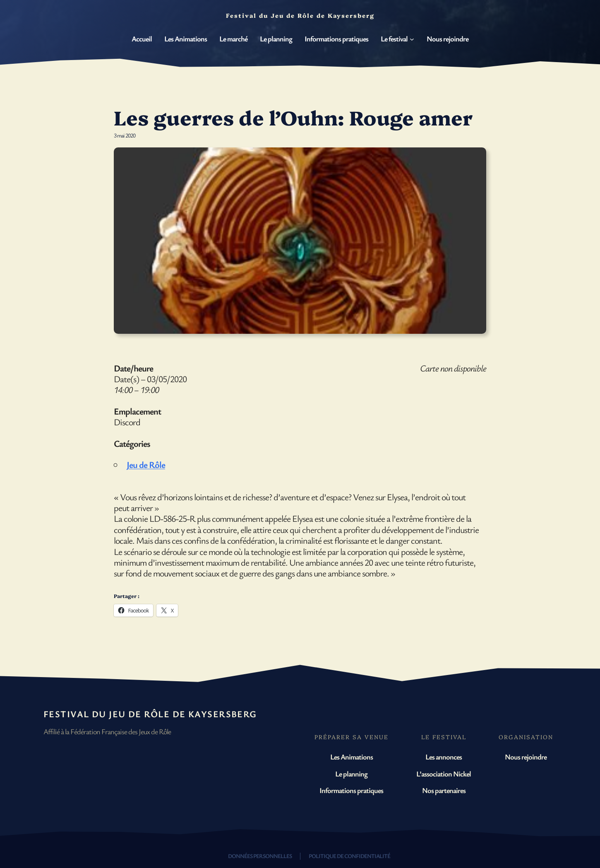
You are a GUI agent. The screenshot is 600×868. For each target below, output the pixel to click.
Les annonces (444, 757)
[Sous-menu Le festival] (412, 39)
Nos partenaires (444, 790)
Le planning (351, 774)
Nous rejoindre (526, 757)
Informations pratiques (351, 790)
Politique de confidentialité (349, 856)
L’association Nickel (444, 774)
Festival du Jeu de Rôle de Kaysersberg (150, 714)
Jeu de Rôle (146, 464)
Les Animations (352, 757)
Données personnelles (260, 856)
